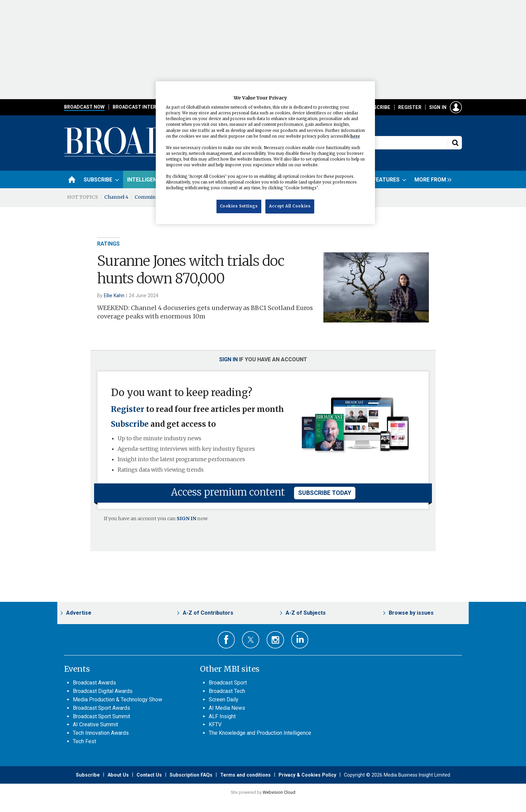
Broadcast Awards (94, 683)
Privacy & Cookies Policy (307, 775)
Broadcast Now (84, 107)
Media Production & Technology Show (118, 699)
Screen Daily (224, 699)
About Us (118, 775)
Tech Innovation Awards (101, 733)
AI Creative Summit (95, 724)
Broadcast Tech (227, 691)
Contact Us (149, 775)
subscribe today (325, 493)
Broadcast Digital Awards (103, 691)
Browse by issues (411, 613)
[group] (431, 179)
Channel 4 (116, 197)
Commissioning (154, 197)
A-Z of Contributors (208, 613)
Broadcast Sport (228, 683)
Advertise (79, 613)
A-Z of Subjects (306, 613)
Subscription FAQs (191, 775)
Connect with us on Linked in (300, 640)
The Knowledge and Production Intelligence (260, 733)
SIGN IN (186, 519)
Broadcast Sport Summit (101, 716)
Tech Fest (84, 741)
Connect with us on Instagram (275, 640)
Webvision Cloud (279, 792)
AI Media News (227, 708)
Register (410, 107)
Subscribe (377, 107)
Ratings (108, 244)
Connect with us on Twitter (251, 640)
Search (455, 143)
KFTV (215, 724)
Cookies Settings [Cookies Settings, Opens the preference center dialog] (239, 206)
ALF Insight (222, 716)
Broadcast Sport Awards (101, 708)
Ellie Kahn (114, 296)
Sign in (438, 107)
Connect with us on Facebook (226, 640)
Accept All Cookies (290, 206)
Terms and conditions (245, 775)
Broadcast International (146, 107)
